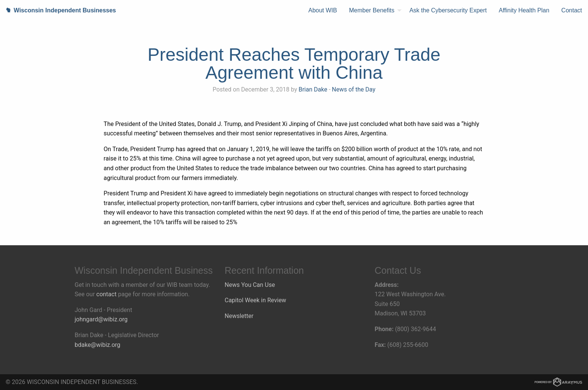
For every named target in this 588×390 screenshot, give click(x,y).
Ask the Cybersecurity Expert (448, 10)
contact (106, 294)
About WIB (322, 10)
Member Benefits (372, 10)
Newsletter (239, 316)
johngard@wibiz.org (101, 319)
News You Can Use (250, 285)
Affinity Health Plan (524, 10)
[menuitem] (322, 10)
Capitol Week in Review (255, 300)
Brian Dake (313, 89)
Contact (572, 10)
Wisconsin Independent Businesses (58, 10)
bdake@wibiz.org (97, 345)
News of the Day (354, 89)
